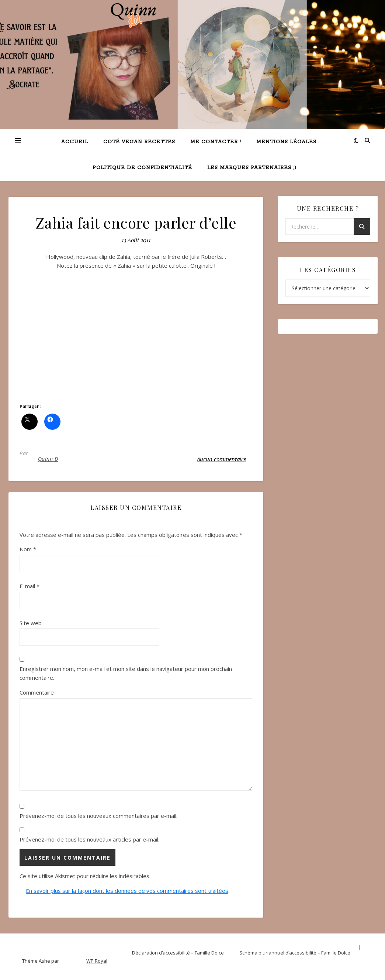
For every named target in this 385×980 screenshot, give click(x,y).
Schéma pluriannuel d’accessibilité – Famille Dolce (295, 953)
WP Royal (97, 961)
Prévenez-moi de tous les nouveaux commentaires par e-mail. (98, 816)
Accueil (75, 142)
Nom (28, 549)
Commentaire (37, 692)
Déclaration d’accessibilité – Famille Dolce (178, 953)
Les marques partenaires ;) (252, 168)
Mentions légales (286, 142)
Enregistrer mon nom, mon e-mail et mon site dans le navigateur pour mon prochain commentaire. (126, 673)
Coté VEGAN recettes (139, 142)
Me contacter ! (216, 142)
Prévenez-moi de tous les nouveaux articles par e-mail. (89, 839)
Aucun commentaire (221, 459)
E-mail (30, 586)
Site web (31, 623)
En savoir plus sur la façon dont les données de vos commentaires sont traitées (127, 891)
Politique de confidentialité (142, 168)
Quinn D (48, 459)
